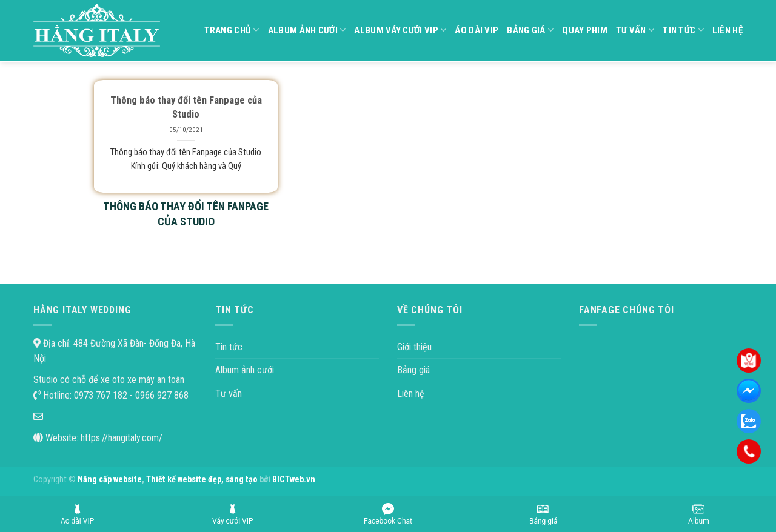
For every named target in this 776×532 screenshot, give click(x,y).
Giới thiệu (414, 347)
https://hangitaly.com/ (122, 438)
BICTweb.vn (294, 480)
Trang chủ (232, 30)
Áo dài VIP (477, 30)
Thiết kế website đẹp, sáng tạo (203, 480)
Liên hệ (727, 30)
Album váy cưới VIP (400, 30)
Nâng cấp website (110, 480)
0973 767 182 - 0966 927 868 (130, 395)
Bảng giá (530, 30)
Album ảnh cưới (307, 30)
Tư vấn (635, 30)
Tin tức (683, 30)
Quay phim (585, 30)
